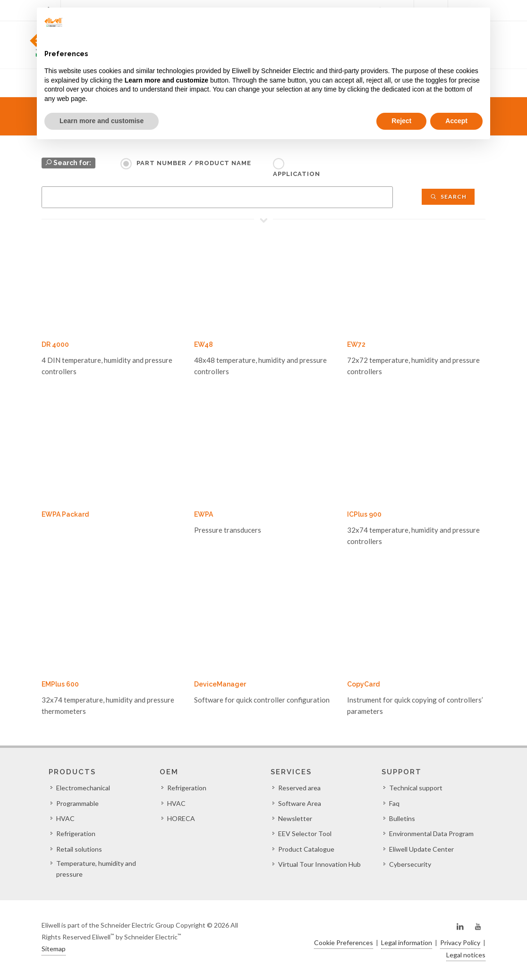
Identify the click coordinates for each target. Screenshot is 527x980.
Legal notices (466, 955)
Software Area (300, 803)
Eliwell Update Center (421, 849)
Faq (394, 803)
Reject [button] (401, 121)
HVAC (65, 818)
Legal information (407, 942)
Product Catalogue (306, 849)
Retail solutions (79, 849)
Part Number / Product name (194, 163)
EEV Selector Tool (305, 833)
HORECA (181, 818)
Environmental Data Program (431, 833)
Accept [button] (456, 121)
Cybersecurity (410, 864)
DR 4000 (55, 344)
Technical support (416, 788)
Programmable (77, 803)
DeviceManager (220, 684)
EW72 (356, 344)
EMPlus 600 (60, 684)
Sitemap (54, 949)
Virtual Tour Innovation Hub (319, 864)
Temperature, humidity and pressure (96, 868)
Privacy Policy (460, 942)
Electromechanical (83, 788)
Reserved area (299, 788)
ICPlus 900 (364, 514)
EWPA (204, 514)
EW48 (204, 344)
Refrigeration (76, 833)
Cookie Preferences (344, 942)
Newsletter (295, 818)
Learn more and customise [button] (102, 121)
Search (448, 197)
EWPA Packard (65, 514)
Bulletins (402, 818)
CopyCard (363, 684)
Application (297, 174)
